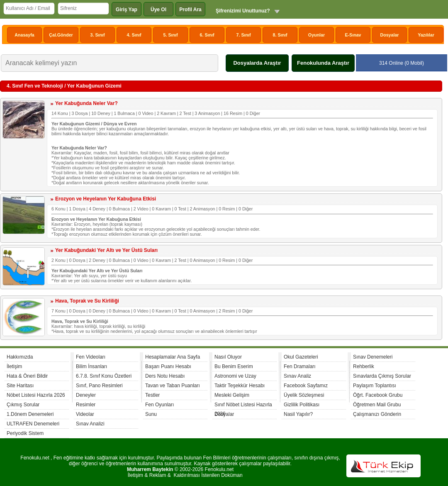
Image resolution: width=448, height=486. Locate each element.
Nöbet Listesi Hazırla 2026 (36, 395)
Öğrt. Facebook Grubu (378, 395)
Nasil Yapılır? (298, 414)
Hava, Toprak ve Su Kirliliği (87, 301)
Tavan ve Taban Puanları (173, 386)
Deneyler (86, 395)
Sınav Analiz (297, 376)
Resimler (86, 405)
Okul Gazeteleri (301, 357)
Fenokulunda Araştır (323, 63)
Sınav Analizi (90, 424)
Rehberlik (364, 366)
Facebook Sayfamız (306, 386)
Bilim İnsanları (91, 366)
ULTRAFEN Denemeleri (33, 424)
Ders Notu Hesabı (165, 376)
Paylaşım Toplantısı (375, 386)
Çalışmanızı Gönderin (377, 414)
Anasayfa (24, 35)
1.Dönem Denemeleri (30, 414)
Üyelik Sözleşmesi (304, 395)
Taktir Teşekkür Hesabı (240, 386)
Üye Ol (158, 10)
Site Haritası (20, 386)
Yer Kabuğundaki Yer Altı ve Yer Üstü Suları (106, 250)
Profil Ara (190, 10)
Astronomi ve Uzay (235, 376)
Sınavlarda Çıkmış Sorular (382, 376)
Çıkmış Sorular (23, 405)
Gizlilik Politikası (302, 405)
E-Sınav (353, 35)
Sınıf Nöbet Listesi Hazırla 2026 (243, 406)
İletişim (14, 366)
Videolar (85, 414)
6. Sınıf (207, 35)
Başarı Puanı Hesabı (168, 366)
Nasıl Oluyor (228, 357)
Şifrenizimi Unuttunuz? (243, 11)
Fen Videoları (91, 357)
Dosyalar (389, 35)
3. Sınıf (98, 35)
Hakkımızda (20, 357)
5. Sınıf (171, 35)
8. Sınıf (280, 35)
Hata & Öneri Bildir (27, 376)
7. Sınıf (244, 35)
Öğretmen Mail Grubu (377, 405)
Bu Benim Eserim (234, 366)
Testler (152, 395)
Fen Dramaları (300, 366)
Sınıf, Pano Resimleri (99, 386)
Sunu (151, 414)
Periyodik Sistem (25, 433)
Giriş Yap (127, 10)
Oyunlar (317, 35)
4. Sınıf (134, 35)
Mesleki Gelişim (232, 395)
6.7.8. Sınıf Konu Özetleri (104, 376)
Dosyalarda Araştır (257, 63)
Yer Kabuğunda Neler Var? (86, 103)
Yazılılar (426, 35)
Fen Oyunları (159, 405)
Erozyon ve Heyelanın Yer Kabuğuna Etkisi (106, 199)
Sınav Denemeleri (373, 357)
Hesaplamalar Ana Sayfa (173, 357)
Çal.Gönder (61, 35)
